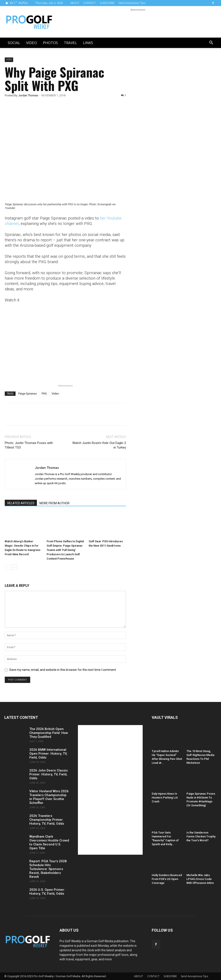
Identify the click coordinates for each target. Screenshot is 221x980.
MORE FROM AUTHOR (54, 503)
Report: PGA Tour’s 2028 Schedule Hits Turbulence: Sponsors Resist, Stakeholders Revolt (48, 869)
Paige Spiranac (28, 394)
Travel (70, 43)
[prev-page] (7, 567)
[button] (211, 43)
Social (14, 43)
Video (32, 43)
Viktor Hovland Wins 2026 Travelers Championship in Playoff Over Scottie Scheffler (49, 797)
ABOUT (75, 3)
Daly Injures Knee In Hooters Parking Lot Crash (165, 798)
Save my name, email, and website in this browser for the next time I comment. (63, 670)
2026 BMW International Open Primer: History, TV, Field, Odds (48, 754)
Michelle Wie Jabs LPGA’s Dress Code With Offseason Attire (200, 879)
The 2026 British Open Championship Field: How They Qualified (49, 733)
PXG (44, 394)
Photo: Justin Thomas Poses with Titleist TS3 (29, 445)
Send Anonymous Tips (132, 3)
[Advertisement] (167, 131)
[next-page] (14, 567)
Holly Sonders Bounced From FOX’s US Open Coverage (167, 879)
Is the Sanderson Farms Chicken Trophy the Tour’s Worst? (201, 836)
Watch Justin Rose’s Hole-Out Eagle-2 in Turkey (99, 445)
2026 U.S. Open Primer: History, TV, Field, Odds (47, 892)
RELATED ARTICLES (21, 503)
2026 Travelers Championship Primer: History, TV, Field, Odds (47, 820)
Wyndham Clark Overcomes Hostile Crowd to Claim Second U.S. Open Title (49, 842)
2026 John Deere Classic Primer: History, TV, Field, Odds (49, 774)
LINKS (88, 43)
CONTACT (89, 3)
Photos (50, 43)
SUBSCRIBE (107, 3)
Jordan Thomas (28, 95)
